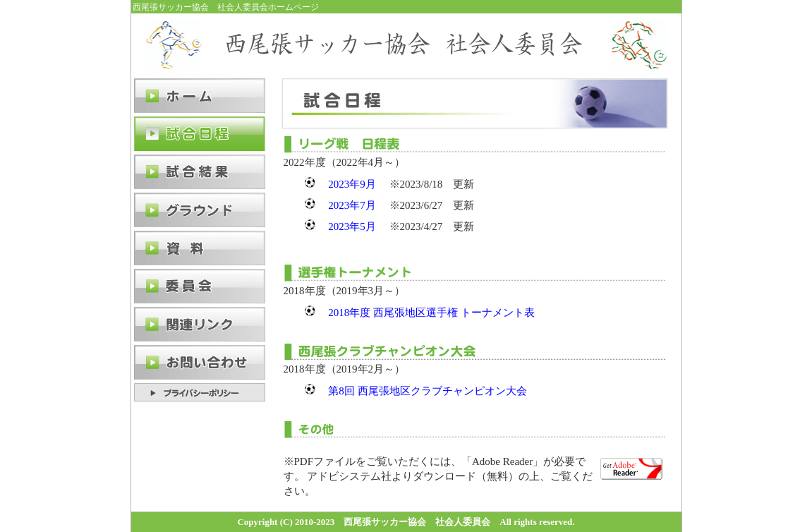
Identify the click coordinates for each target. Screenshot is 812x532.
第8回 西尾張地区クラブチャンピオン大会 (427, 391)
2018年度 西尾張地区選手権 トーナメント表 (431, 313)
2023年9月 (352, 184)
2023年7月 (352, 205)
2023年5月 (352, 226)
